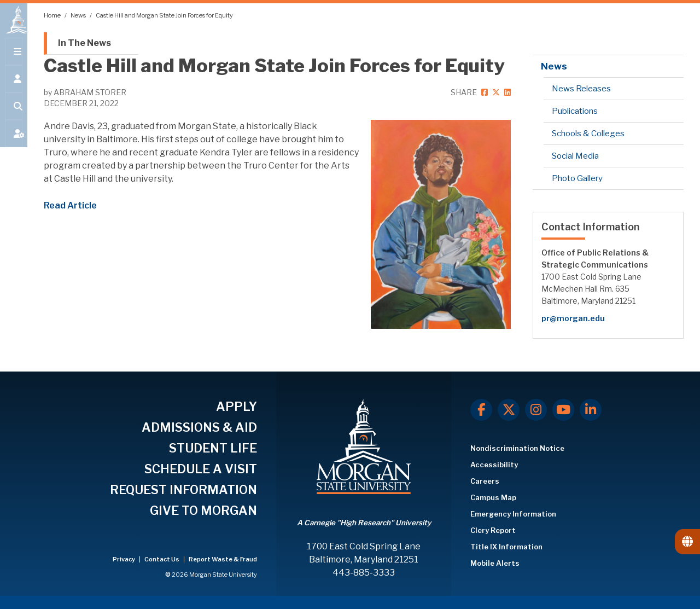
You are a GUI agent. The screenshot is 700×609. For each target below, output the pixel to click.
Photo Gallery (577, 178)
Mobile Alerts (495, 563)
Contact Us (162, 559)
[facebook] (484, 92)
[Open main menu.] (14, 61)
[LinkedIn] (591, 410)
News (79, 15)
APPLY (237, 407)
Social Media (575, 156)
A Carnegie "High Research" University (364, 523)
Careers (485, 481)
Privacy (124, 559)
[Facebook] (481, 410)
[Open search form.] (14, 116)
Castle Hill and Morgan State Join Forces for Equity (164, 15)
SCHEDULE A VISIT (201, 469)
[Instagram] (536, 410)
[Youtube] (563, 410)
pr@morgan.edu (573, 318)
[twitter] (495, 92)
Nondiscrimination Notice (517, 448)
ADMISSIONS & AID (199, 427)
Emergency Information (513, 514)
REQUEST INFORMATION (183, 490)
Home (53, 15)
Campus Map (493, 497)
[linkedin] (506, 92)
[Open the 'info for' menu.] (14, 89)
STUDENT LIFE (213, 448)
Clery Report (493, 530)
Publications (575, 111)
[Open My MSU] (14, 143)
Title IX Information (506, 547)
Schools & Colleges (588, 134)
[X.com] (509, 410)
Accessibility (494, 465)
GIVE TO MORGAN (203, 511)
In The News (84, 43)
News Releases (581, 89)
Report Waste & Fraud (223, 559)
